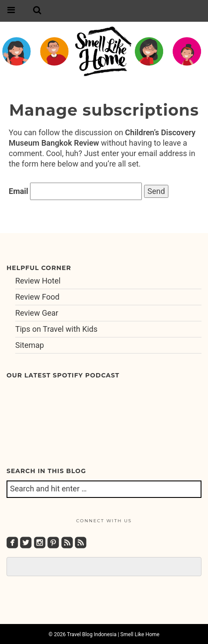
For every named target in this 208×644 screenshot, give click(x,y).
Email (18, 191)
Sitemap (30, 345)
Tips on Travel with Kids (56, 329)
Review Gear (37, 313)
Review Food (37, 297)
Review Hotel (38, 281)
